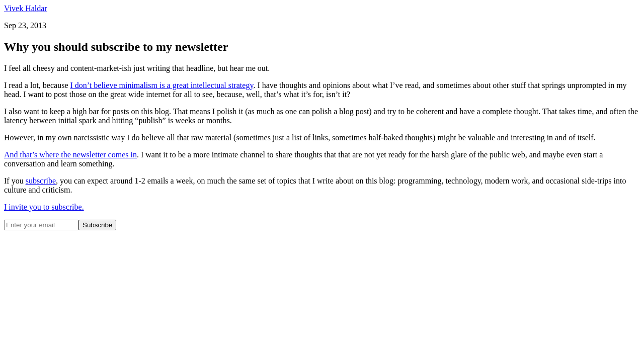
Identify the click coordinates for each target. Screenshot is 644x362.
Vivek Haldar (26, 8)
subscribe (41, 181)
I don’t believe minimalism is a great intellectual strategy (162, 85)
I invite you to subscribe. (44, 207)
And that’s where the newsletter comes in (70, 155)
